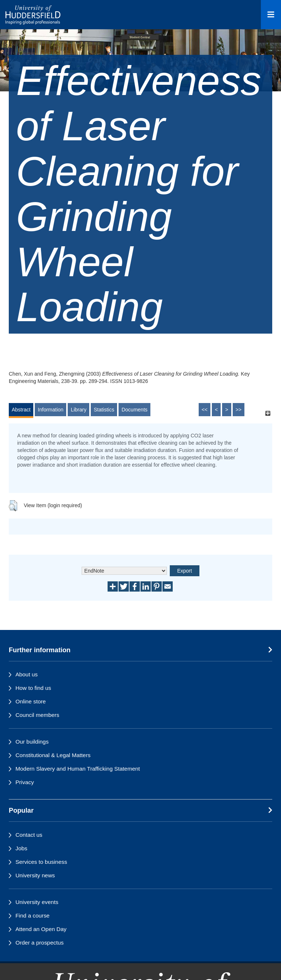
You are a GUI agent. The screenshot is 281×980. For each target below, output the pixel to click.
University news (35, 875)
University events (37, 902)
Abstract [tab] (21, 410)
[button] (13, 506)
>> (239, 410)
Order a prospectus (40, 943)
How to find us (33, 688)
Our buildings (32, 742)
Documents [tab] (134, 410)
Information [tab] (50, 410)
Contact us (29, 835)
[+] (268, 413)
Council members (37, 715)
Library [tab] (78, 410)
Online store (31, 701)
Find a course (32, 916)
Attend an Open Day (41, 929)
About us (27, 674)
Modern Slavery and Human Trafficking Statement (78, 769)
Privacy (25, 782)
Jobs (21, 848)
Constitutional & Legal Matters (53, 755)
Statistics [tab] (104, 410)
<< (205, 410)
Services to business (41, 862)
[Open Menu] (271, 15)
